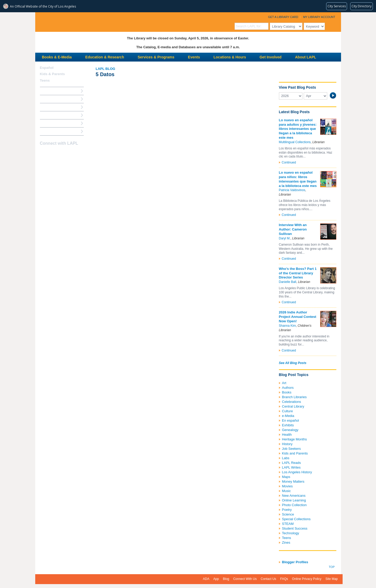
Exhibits (288, 425)
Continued (289, 162)
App (216, 579)
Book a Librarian (53, 123)
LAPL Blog (106, 69)
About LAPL (306, 57)
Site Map (332, 579)
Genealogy (290, 430)
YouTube (62, 154)
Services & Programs (156, 57)
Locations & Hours (230, 57)
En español (291, 420)
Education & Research (105, 57)
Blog (226, 579)
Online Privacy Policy (307, 579)
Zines (286, 542)
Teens (287, 538)
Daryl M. (285, 238)
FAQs (284, 579)
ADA (206, 579)
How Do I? (48, 91)
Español (47, 68)
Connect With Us (245, 579)
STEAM (288, 524)
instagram (52, 154)
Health (287, 435)
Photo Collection (294, 505)
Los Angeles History (297, 472)
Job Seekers (291, 449)
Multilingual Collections (295, 142)
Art (284, 383)
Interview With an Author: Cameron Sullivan (293, 229)
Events (194, 57)
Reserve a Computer (56, 107)
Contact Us (268, 579)
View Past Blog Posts (297, 87)
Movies (287, 486)
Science (288, 514)
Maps (286, 477)
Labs (286, 458)
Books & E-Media (57, 57)
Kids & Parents (52, 74)
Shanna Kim (287, 326)
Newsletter (71, 154)
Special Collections (296, 519)
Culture (288, 411)
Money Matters (293, 481)
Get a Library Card (283, 17)
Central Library (293, 406)
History (287, 444)
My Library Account (319, 17)
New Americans (294, 496)
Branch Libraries (294, 397)
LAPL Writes (291, 467)
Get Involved (271, 57)
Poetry (287, 510)
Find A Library (51, 131)
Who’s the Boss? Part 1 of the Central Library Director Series (298, 273)
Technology (291, 533)
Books (287, 392)
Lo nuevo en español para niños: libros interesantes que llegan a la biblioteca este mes (298, 179)
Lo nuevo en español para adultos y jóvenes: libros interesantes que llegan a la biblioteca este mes (298, 129)
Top (332, 567)
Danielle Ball (288, 282)
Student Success (295, 528)
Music (287, 491)
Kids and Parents (295, 453)
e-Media (288, 416)
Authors (288, 388)
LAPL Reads (292, 463)
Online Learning (294, 500)
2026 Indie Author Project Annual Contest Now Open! (298, 317)
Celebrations (292, 402)
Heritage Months (294, 439)
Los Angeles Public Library (99, 22)
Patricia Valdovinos (292, 190)
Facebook (43, 154)
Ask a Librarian (52, 115)
